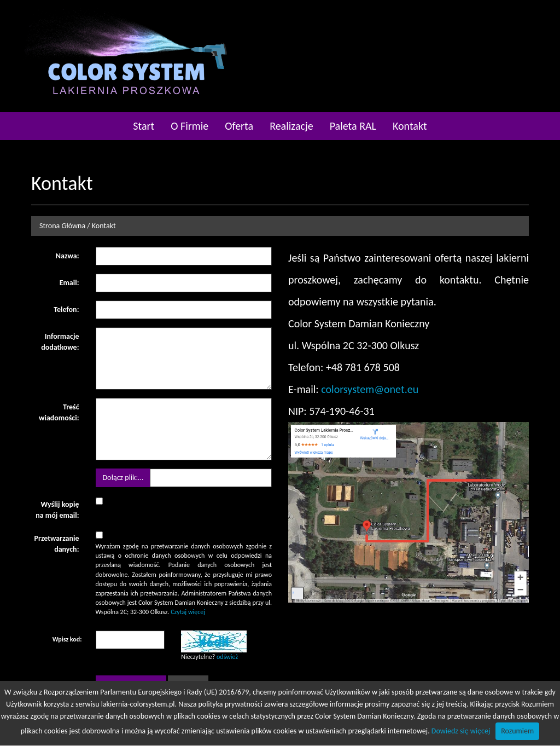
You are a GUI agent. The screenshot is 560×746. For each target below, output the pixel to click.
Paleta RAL (353, 126)
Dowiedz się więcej (461, 731)
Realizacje (291, 126)
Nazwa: (68, 256)
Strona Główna (62, 226)
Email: (69, 283)
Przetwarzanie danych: (56, 544)
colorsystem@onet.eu (370, 389)
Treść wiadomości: (59, 412)
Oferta (239, 126)
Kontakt (410, 126)
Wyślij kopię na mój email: (57, 510)
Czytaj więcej (188, 612)
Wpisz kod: (67, 639)
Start (144, 126)
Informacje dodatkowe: (60, 342)
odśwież (227, 657)
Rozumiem (517, 731)
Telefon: (66, 310)
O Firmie (189, 126)
